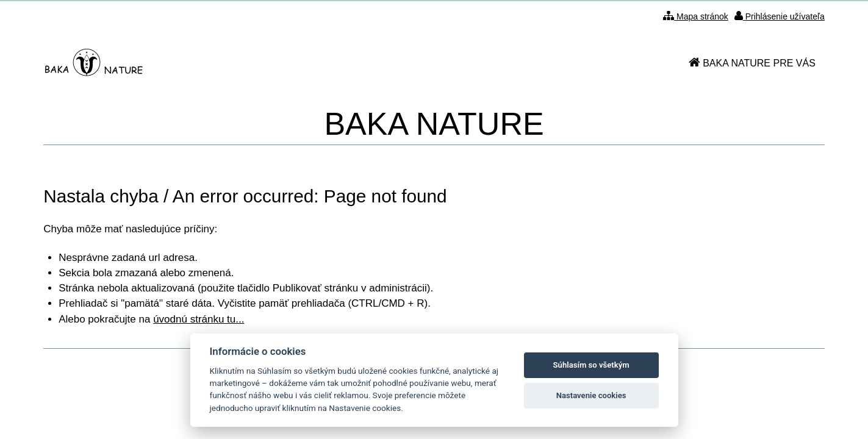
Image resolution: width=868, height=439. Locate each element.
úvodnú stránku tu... (199, 319)
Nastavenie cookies (591, 395)
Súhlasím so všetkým (591, 365)
